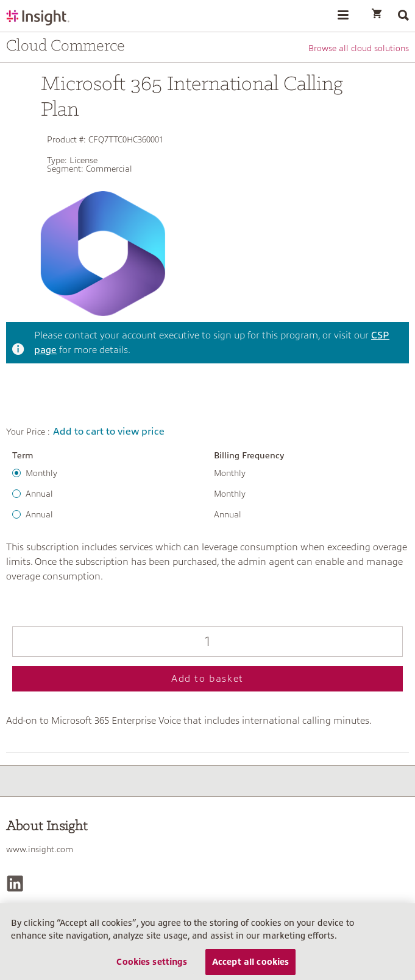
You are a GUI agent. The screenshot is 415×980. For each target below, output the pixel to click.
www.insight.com (40, 849)
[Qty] (207, 642)
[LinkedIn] (15, 884)
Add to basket (207, 679)
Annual (39, 494)
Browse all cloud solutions (359, 48)
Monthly (41, 473)
